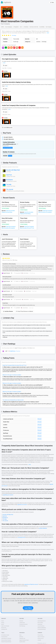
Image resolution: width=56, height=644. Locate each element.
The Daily (9, 185)
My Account (4, 626)
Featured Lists (22, 637)
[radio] (3, 35)
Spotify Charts (22, 641)
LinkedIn (39, 639)
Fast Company (5, 24)
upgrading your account (8, 495)
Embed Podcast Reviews (6, 641)
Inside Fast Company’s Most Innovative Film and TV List (15, 364)
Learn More (28, 607)
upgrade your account (46, 485)
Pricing (3, 621)
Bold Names (10, 180)
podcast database (42, 529)
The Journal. (10, 189)
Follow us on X (41, 637)
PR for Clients (40, 621)
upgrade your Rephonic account (31, 583)
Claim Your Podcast (5, 625)
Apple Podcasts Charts (24, 639)
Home (3, 620)
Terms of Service (41, 635)
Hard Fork (9, 175)
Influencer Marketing (42, 626)
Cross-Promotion (41, 625)
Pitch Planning (22, 625)
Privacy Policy (40, 634)
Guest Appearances (42, 620)
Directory (21, 635)
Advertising (40, 623)
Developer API (4, 628)
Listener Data (22, 621)
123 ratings (14, 35)
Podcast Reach (4, 635)
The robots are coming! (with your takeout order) (13, 398)
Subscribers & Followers (6, 637)
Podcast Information (23, 623)
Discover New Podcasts (6, 639)
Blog (20, 634)
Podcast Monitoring (41, 628)
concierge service (19, 538)
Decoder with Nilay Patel (13, 170)
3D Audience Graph (5, 634)
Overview (21, 620)
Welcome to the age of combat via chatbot (12, 373)
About (3, 623)
